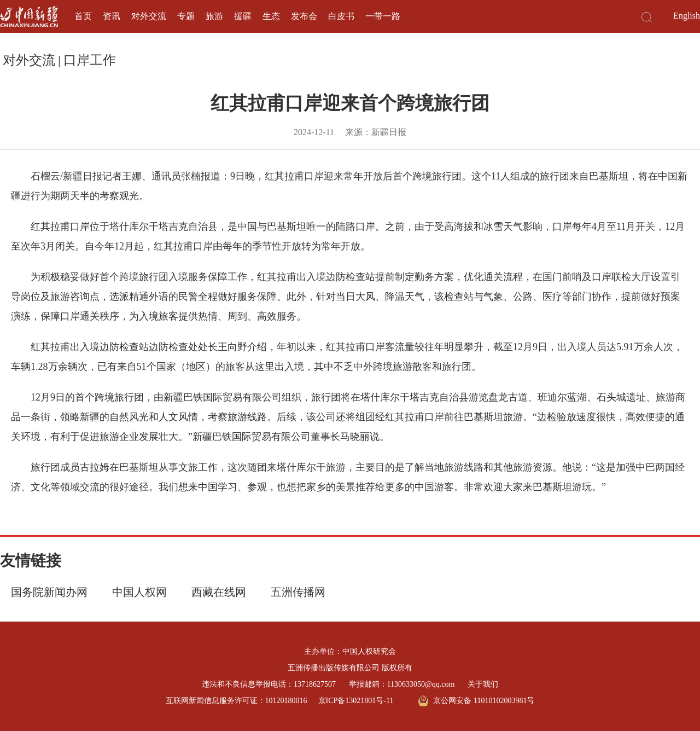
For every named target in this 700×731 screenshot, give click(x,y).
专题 (186, 16)
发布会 (304, 16)
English (687, 16)
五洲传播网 (298, 592)
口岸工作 (90, 60)
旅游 (214, 16)
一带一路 (383, 16)
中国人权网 (139, 592)
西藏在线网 (219, 592)
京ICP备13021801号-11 (356, 701)
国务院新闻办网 (49, 592)
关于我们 (483, 684)
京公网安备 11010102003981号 (476, 701)
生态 (271, 16)
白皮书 (341, 16)
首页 (83, 16)
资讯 (112, 16)
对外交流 (149, 16)
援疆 (243, 16)
